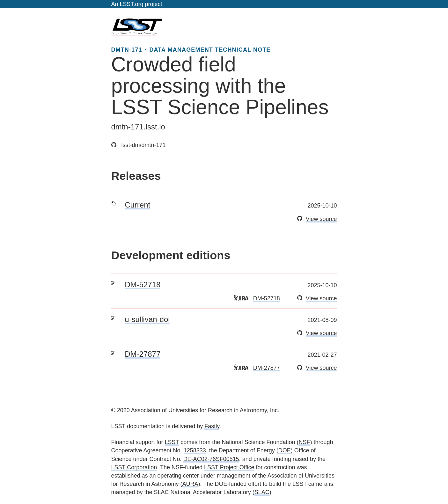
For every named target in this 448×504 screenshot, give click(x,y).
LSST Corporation (134, 467)
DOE (285, 450)
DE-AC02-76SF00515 (211, 459)
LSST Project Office (229, 467)
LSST (172, 442)
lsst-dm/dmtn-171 (139, 145)
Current (137, 205)
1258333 (195, 450)
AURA (190, 484)
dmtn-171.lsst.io (138, 127)
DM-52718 (143, 285)
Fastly (212, 426)
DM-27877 (143, 354)
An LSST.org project (137, 4)
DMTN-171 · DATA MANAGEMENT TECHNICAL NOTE (191, 50)
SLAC (262, 492)
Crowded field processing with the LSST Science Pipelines (220, 86)
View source (321, 219)
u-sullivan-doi (147, 319)
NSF (304, 442)
